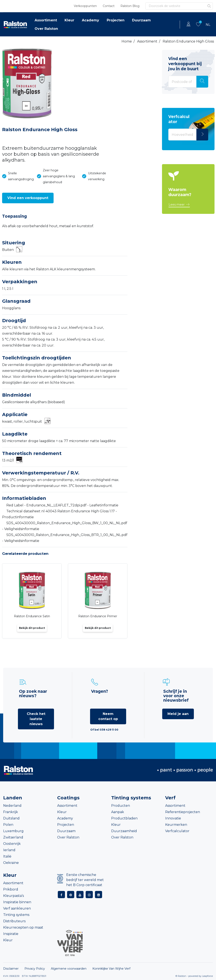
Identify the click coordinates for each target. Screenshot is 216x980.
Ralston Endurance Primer (98, 616)
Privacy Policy (35, 969)
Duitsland (11, 818)
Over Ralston (46, 29)
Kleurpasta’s (13, 896)
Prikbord (11, 889)
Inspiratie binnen (17, 902)
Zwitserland (13, 837)
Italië (7, 856)
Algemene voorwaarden (69, 969)
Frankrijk (11, 812)
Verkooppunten (85, 6)
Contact (109, 6)
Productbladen (124, 818)
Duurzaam (141, 20)
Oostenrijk (12, 844)
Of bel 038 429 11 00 (104, 730)
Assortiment (46, 20)
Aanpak (118, 812)
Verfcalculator (177, 831)
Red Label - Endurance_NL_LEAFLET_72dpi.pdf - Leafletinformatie (62, 505)
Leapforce (207, 976)
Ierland (9, 850)
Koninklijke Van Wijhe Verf (111, 969)
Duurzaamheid (124, 831)
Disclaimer (11, 969)
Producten (121, 806)
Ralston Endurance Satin (32, 616)
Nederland (12, 806)
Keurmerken (176, 825)
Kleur (69, 20)
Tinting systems (16, 915)
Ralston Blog (130, 6)
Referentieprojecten (183, 812)
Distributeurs (14, 921)
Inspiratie (11, 934)
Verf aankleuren (17, 908)
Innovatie (173, 818)
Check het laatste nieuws (36, 719)
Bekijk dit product (32, 628)
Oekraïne (11, 863)
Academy (90, 20)
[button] (28, 198)
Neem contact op (108, 716)
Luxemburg (13, 831)
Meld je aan (178, 714)
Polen (8, 825)
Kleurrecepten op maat (23, 927)
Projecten (116, 20)
